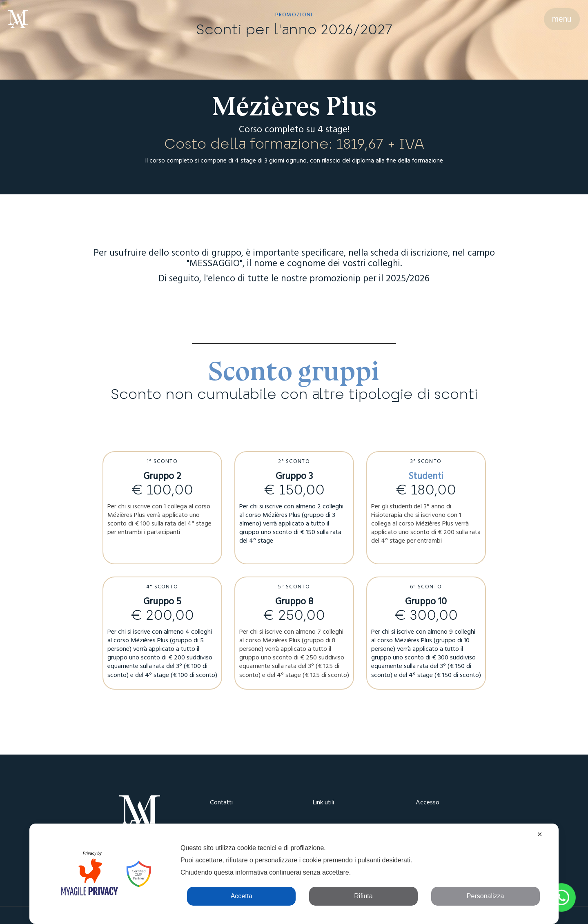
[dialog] (294, 874)
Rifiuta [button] (363, 896)
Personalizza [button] (486, 896)
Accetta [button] (242, 896)
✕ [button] (540, 834)
